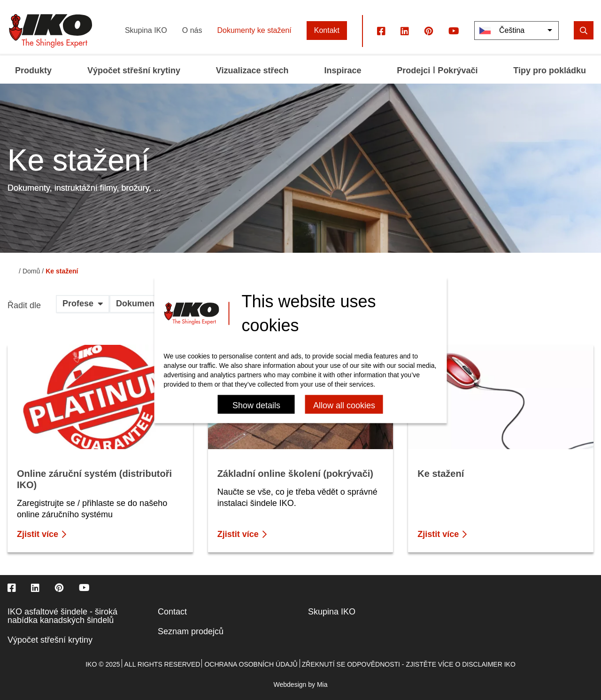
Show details (256, 405)
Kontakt (327, 30)
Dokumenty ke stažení (254, 30)
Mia (322, 684)
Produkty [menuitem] (33, 70)
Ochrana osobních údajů (251, 664)
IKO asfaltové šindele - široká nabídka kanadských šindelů (62, 616)
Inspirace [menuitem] (343, 70)
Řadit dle (24, 306)
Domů (31, 271)
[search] (584, 30)
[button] (83, 307)
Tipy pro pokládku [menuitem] (550, 70)
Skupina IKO (146, 30)
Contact (172, 612)
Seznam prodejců (191, 631)
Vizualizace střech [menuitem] (252, 70)
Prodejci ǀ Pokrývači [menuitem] (437, 70)
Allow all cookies (344, 405)
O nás (192, 30)
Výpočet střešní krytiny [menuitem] (134, 70)
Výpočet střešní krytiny (50, 640)
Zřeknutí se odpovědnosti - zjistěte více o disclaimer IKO (409, 664)
